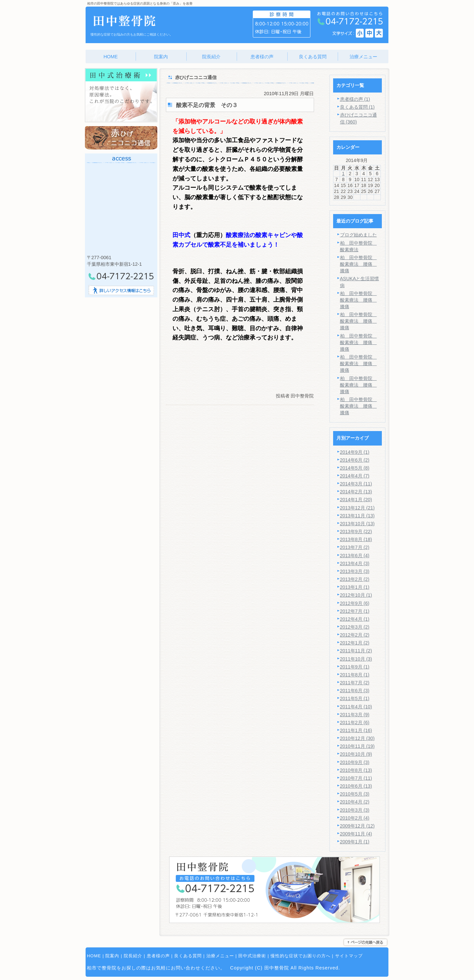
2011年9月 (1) (355, 667)
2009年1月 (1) (355, 842)
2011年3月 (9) (355, 715)
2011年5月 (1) (355, 698)
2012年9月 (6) (355, 603)
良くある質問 (188, 956)
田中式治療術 (252, 956)
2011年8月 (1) (355, 675)
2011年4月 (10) (356, 707)
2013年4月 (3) (355, 563)
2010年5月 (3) (355, 794)
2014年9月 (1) (355, 452)
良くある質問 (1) (357, 107)
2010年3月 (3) (355, 810)
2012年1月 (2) (355, 643)
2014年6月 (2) (355, 460)
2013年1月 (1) (355, 587)
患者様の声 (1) (355, 99)
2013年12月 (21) (357, 508)
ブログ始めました (358, 235)
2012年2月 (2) (355, 635)
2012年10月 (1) (356, 595)
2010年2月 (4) (355, 818)
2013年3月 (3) (355, 571)
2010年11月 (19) (357, 746)
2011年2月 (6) (355, 722)
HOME (94, 956)
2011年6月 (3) (355, 691)
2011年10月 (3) (356, 659)
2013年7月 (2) (355, 547)
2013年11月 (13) (357, 516)
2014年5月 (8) (355, 468)
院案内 (112, 956)
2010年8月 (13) (356, 770)
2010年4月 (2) (355, 802)
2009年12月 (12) (357, 826)
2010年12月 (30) (357, 738)
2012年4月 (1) (355, 619)
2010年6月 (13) (356, 786)
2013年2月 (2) (355, 579)
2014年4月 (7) (355, 476)
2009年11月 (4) (356, 834)
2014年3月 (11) (356, 484)
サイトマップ (349, 956)
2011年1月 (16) (356, 730)
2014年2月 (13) (356, 492)
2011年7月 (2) (355, 683)
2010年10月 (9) (356, 754)
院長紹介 (133, 956)
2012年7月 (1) (355, 611)
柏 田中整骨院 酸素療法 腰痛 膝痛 (358, 264)
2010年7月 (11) (356, 778)
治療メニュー (220, 956)
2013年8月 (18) (356, 539)
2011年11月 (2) (356, 651)
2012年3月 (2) (355, 627)
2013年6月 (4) (355, 556)
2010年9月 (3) (355, 762)
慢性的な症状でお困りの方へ (301, 956)
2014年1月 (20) (356, 500)
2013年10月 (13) (357, 524)
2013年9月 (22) (356, 531)
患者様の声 (158, 956)
